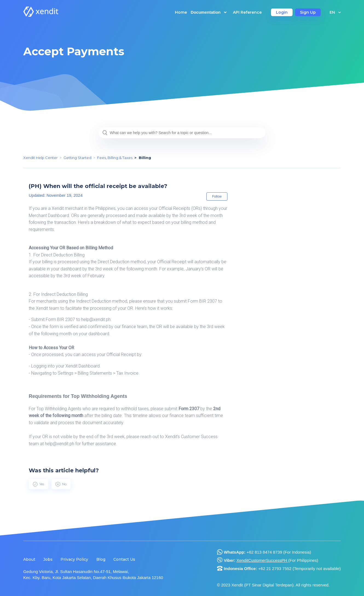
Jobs (48, 559)
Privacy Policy (74, 559)
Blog (101, 559)
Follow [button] (217, 196)
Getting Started (77, 158)
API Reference (247, 12)
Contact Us (124, 559)
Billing (145, 158)
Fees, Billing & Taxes (115, 158)
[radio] (38, 484)
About (29, 559)
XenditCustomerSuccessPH (262, 560)
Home (181, 12)
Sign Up (308, 12)
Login (282, 12)
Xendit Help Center (41, 158)
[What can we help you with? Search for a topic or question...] (182, 133)
